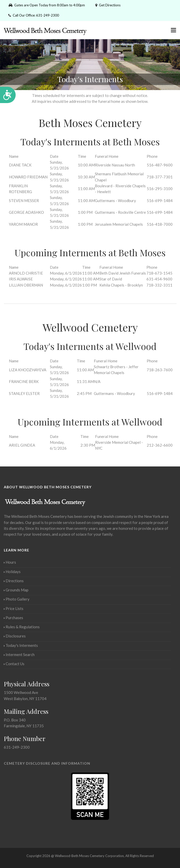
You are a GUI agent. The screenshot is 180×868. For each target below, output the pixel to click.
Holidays (12, 572)
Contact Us (14, 664)
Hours (10, 562)
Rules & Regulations (22, 627)
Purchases (13, 618)
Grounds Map (16, 590)
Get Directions (107, 5)
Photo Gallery (17, 599)
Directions (14, 581)
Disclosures (15, 636)
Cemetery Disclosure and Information (47, 763)
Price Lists (14, 608)
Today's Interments (21, 645)
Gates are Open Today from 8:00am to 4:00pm (47, 5)
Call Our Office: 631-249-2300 (34, 15)
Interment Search (19, 654)
